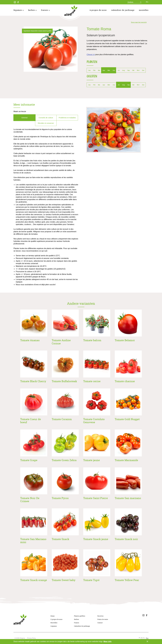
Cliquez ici (91, 55)
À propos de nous (98, 10)
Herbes (32, 10)
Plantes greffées (80, 616)
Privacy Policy (31, 638)
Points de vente (103, 619)
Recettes (100, 616)
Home (53, 616)
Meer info (107, 641)
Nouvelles (144, 10)
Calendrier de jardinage (123, 10)
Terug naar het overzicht (139, 22)
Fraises (45, 10)
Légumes (19, 10)
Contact (100, 623)
